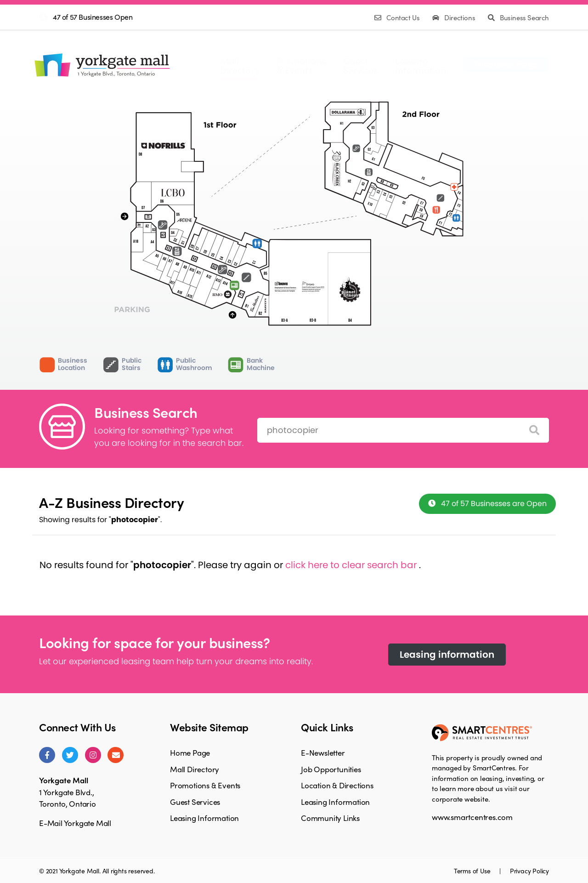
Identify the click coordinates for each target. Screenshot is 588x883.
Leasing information (447, 655)
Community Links (330, 818)
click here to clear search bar (352, 565)
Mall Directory (195, 769)
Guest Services (195, 802)
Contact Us (398, 17)
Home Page (190, 752)
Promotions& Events (301, 65)
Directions (455, 17)
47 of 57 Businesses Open (93, 17)
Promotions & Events (205, 785)
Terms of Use (473, 871)
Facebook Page (506, 63)
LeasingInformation (421, 65)
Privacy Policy (529, 871)
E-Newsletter (323, 752)
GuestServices (361, 65)
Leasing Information (204, 818)
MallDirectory (240, 65)
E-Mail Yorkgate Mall (75, 823)
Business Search (518, 17)
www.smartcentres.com (472, 817)
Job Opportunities (331, 769)
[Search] (534, 430)
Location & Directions (337, 785)
